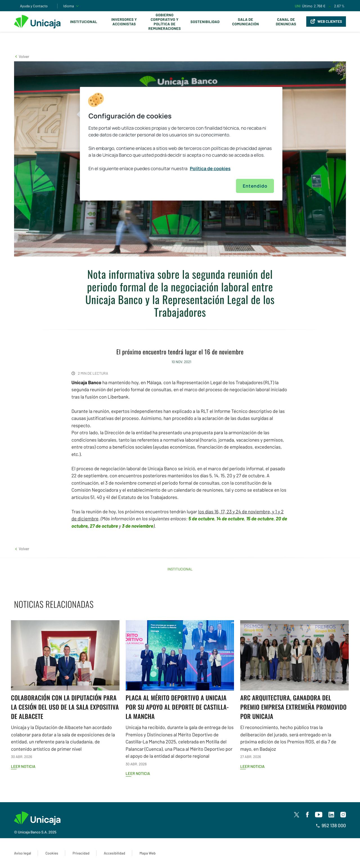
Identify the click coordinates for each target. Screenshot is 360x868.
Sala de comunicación (245, 22)
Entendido (255, 186)
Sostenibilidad (205, 22)
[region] (181, 144)
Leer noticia (23, 766)
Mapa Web (148, 853)
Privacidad (81, 853)
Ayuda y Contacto (34, 6)
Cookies (52, 853)
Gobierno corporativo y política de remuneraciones (165, 22)
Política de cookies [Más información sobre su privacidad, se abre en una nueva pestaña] (210, 168)
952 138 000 (331, 826)
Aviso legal (22, 853)
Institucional (84, 22)
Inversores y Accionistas (124, 22)
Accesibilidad (114, 853)
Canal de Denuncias (286, 22)
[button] (22, 56)
